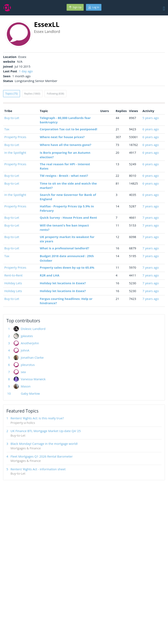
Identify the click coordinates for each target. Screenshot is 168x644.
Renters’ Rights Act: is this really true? (37, 418)
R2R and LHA (50, 275)
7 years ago (151, 206)
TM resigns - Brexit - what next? (64, 176)
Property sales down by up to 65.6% (67, 267)
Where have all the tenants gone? (66, 145)
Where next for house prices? (62, 137)
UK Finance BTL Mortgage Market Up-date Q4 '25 (46, 431)
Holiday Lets (13, 283)
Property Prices (15, 137)
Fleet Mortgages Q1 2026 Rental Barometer (42, 456)
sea (23, 372)
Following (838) (55, 94)
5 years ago (151, 118)
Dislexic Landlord (33, 329)
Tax (7, 129)
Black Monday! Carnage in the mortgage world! (44, 444)
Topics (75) (12, 94)
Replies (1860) (32, 94)
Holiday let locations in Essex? (63, 283)
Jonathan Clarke (32, 357)
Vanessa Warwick (33, 379)
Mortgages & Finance (26, 448)
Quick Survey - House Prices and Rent (68, 217)
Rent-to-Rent (13, 275)
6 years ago (151, 129)
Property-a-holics (23, 423)
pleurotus (28, 365)
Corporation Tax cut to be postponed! (68, 129)
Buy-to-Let (12, 118)
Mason (26, 386)
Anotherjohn (30, 343)
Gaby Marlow (30, 393)
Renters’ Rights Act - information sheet (38, 469)
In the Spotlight (15, 153)
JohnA (25, 350)
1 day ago (26, 71)
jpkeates (27, 336)
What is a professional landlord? (64, 248)
